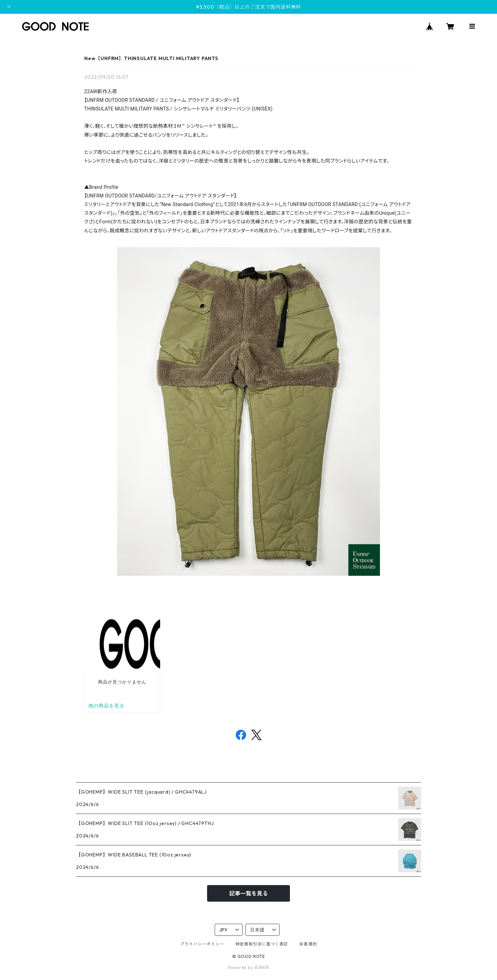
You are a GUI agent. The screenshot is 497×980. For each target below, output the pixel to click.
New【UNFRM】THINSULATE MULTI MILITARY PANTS (151, 58)
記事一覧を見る (248, 893)
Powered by (249, 967)
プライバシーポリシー (202, 944)
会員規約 (308, 944)
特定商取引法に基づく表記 (262, 944)
